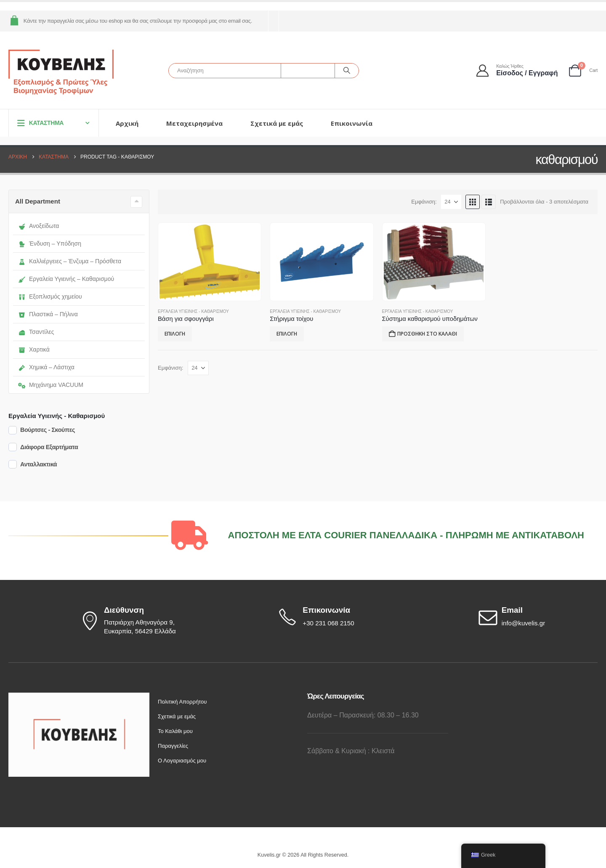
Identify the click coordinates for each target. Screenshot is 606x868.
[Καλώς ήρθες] (518, 70)
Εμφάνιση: (424, 202)
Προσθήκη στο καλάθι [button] (427, 334)
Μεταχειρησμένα (194, 123)
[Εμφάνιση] (451, 202)
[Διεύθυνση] (139, 621)
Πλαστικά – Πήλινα (48, 314)
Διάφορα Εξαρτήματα (49, 447)
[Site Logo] (61, 73)
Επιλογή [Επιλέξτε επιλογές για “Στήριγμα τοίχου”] (287, 334)
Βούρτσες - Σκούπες (48, 430)
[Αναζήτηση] (347, 71)
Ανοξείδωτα (39, 226)
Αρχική (127, 123)
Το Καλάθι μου (175, 731)
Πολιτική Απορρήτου (182, 702)
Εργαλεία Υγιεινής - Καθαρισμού (193, 311)
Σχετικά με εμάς (277, 123)
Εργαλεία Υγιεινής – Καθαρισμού (66, 279)
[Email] (537, 617)
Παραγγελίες (173, 746)
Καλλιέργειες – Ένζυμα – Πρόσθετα (70, 261)
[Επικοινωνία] (338, 617)
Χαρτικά (34, 349)
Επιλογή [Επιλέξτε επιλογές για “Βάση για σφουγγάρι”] (175, 334)
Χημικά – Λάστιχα (46, 367)
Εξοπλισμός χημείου (50, 296)
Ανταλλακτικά (39, 464)
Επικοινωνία (352, 123)
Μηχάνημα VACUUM (51, 385)
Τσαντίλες (36, 332)
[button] (473, 202)
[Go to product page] (210, 262)
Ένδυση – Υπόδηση (50, 243)
